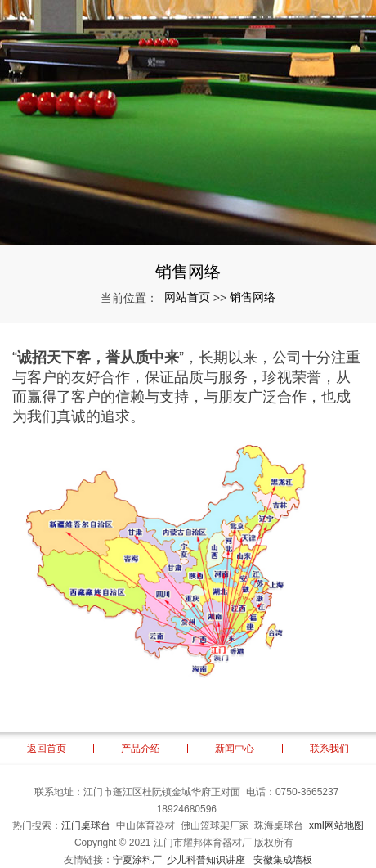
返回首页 (47, 749)
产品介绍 (141, 749)
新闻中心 (235, 749)
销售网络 (253, 297)
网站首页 (187, 297)
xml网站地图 (336, 825)
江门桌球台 (86, 825)
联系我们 (329, 749)
